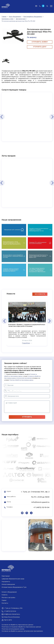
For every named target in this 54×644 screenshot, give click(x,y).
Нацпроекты (6, 588)
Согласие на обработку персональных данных (17, 632)
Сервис (4, 607)
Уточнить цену (40, 47)
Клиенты (5, 602)
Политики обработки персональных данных (21, 387)
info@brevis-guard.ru (40, 509)
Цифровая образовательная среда (13, 586)
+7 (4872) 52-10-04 (41, 514)
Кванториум (6, 583)
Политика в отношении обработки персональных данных (21, 634)
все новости (40, 301)
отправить (27, 424)
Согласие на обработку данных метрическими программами (22, 638)
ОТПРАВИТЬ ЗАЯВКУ (40, 42)
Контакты (5, 610)
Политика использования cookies (13, 636)
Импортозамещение (8, 591)
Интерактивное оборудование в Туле (14, 594)
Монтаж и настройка (8, 604)
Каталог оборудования (9, 599)
